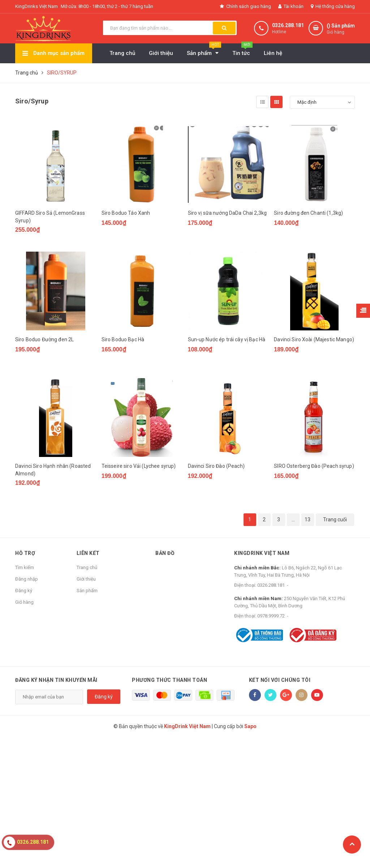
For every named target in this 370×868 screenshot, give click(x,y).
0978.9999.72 (271, 616)
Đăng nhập (27, 579)
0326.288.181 (288, 25)
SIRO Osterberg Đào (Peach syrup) (314, 466)
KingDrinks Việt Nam (36, 6)
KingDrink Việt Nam (262, 553)
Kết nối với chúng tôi (280, 680)
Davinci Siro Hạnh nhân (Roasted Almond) (53, 470)
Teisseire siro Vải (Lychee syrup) (139, 466)
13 (307, 519)
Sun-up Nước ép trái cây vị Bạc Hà (227, 339)
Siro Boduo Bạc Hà (123, 339)
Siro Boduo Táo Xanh (126, 213)
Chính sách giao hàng (245, 6)
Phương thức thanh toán (169, 680)
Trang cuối (335, 519)
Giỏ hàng (24, 602)
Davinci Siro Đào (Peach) (216, 466)
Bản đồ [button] (165, 553)
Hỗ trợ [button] (25, 553)
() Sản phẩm (341, 29)
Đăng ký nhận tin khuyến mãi (56, 680)
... (293, 519)
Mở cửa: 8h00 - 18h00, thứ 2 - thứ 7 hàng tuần (107, 6)
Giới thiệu (86, 579)
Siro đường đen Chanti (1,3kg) (308, 213)
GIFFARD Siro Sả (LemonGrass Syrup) (50, 217)
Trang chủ (87, 567)
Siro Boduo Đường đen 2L (44, 339)
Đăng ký (24, 591)
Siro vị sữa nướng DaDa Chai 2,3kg (227, 213)
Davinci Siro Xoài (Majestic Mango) (314, 339)
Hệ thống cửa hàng (333, 6)
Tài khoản (291, 6)
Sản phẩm (87, 591)
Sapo (250, 726)
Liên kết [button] (88, 553)
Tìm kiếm (25, 567)
